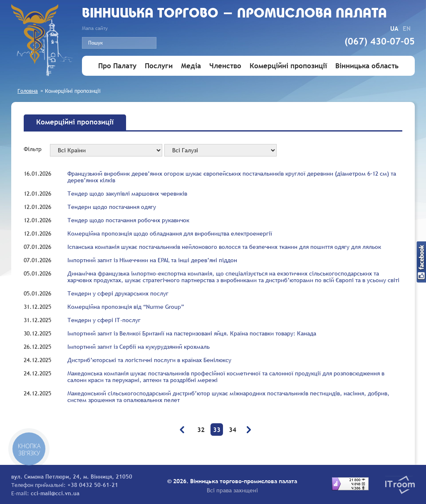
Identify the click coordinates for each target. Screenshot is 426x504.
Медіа (191, 66)
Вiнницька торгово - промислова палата (234, 14)
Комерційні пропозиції (288, 66)
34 (233, 430)
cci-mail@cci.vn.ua (55, 493)
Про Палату (117, 66)
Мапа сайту (95, 28)
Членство (225, 66)
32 (201, 430)
